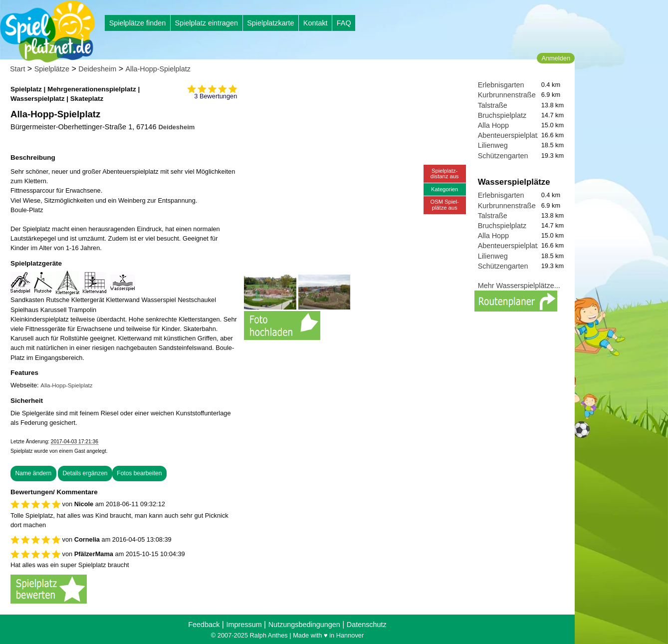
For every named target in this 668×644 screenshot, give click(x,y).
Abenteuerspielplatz (509, 135)
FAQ (344, 23)
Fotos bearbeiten (139, 473)
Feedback (204, 625)
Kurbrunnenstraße (507, 95)
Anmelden (556, 58)
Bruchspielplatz (502, 115)
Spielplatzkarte (270, 23)
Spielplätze (52, 69)
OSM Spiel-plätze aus (445, 204)
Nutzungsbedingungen (304, 625)
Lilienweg (493, 145)
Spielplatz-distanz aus (445, 173)
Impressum (244, 625)
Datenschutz (367, 625)
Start (17, 69)
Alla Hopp (493, 125)
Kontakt (316, 23)
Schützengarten (503, 156)
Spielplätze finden (138, 23)
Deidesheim (97, 69)
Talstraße (493, 105)
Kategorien (445, 189)
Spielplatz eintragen (206, 23)
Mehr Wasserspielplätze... (519, 286)
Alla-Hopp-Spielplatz (158, 69)
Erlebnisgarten (501, 85)
